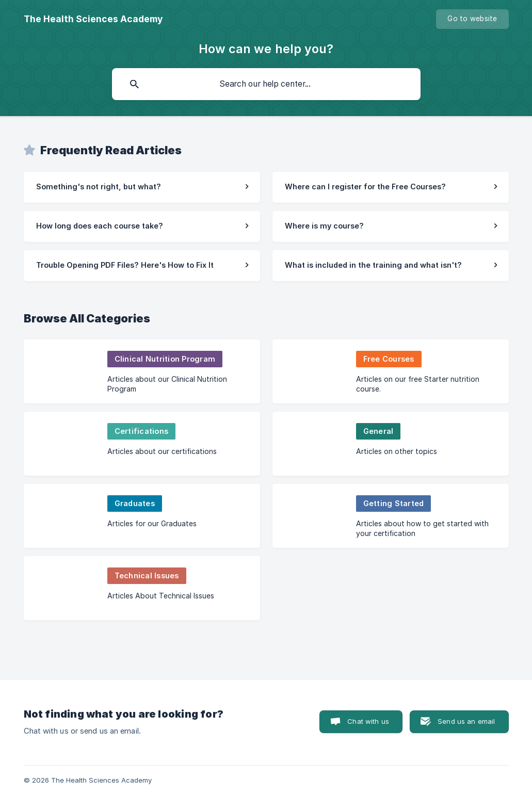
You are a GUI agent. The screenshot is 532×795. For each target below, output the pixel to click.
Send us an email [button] (466, 721)
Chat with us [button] (368, 721)
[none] (93, 19)
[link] (142, 187)
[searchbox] (266, 84)
